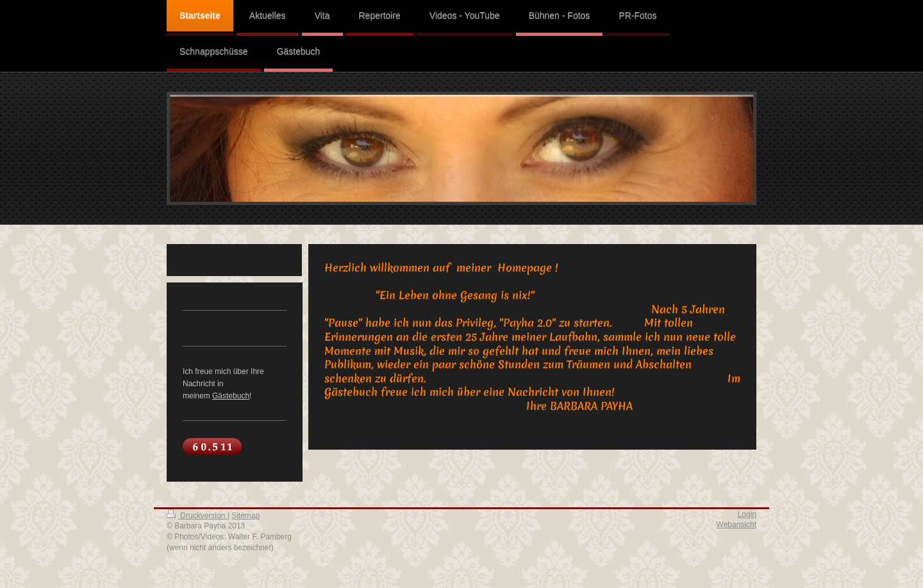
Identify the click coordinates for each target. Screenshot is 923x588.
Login (747, 514)
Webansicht (736, 525)
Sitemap (245, 516)
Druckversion (197, 516)
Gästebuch (231, 396)
